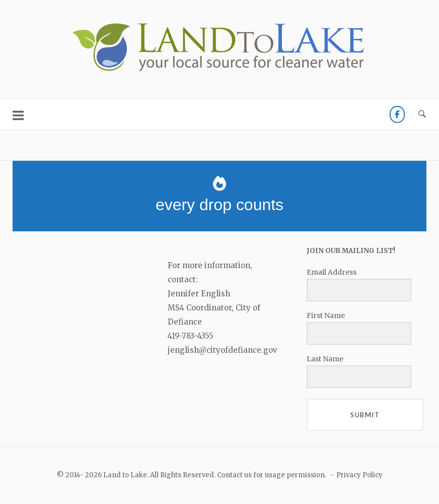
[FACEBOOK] (397, 114)
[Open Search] (422, 114)
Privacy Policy (359, 475)
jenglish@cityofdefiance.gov (223, 350)
